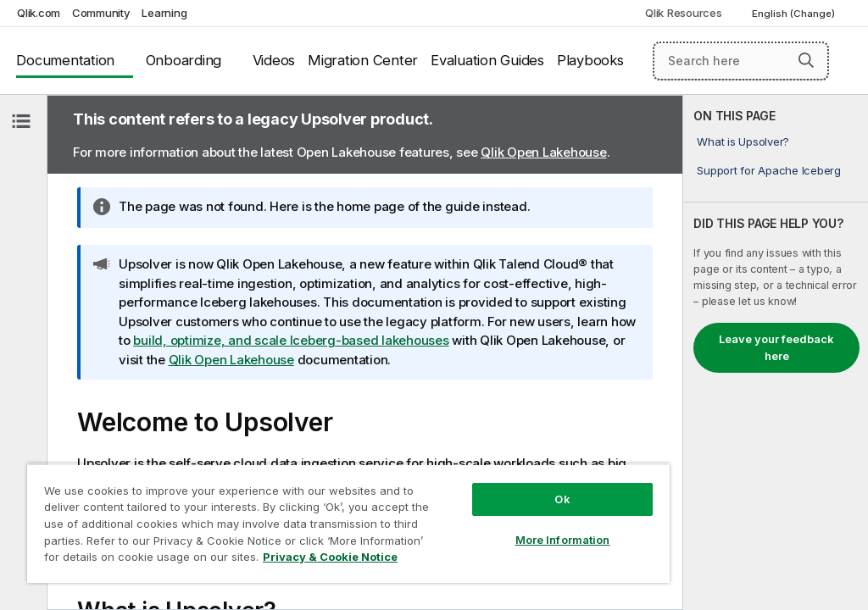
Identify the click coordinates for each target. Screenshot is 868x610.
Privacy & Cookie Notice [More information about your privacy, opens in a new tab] (330, 557)
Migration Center (363, 60)
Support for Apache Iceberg (769, 170)
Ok (562, 499)
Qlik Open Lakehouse (543, 152)
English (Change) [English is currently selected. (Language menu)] (795, 14)
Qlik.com (39, 13)
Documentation (65, 60)
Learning (164, 13)
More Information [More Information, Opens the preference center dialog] (563, 540)
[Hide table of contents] (21, 121)
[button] (806, 60)
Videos (274, 60)
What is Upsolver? (743, 141)
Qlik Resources (684, 13)
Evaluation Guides (487, 60)
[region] (348, 523)
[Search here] (741, 61)
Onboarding (184, 60)
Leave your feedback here (776, 347)
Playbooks (590, 60)
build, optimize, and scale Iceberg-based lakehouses (291, 340)
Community (101, 13)
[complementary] (776, 352)
